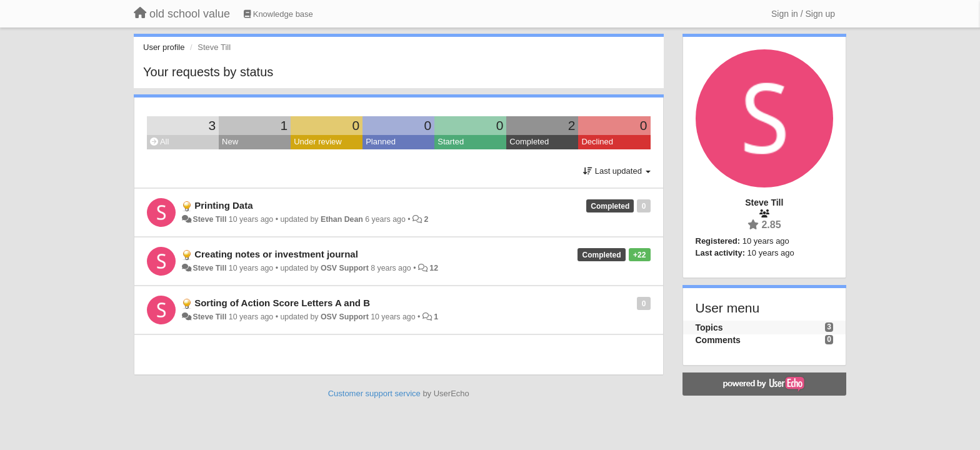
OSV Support (345, 268)
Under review (318, 142)
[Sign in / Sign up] (803, 14)
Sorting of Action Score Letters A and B (282, 303)
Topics (709, 327)
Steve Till (209, 219)
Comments (718, 340)
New (230, 142)
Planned (381, 142)
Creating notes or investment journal (276, 254)
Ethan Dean (342, 219)
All (159, 142)
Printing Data (223, 205)
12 (434, 268)
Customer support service (374, 393)
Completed (529, 142)
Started (451, 142)
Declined (597, 142)
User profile (164, 47)
